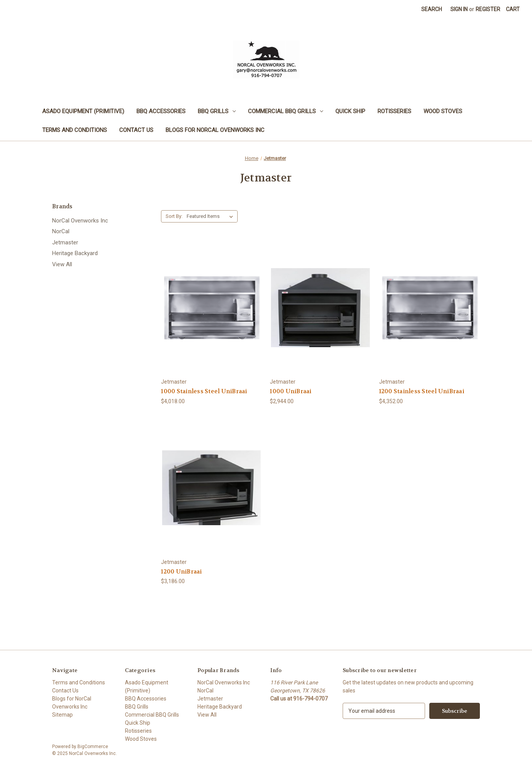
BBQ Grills (217, 111)
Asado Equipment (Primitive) (83, 111)
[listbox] (211, 216)
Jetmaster (65, 242)
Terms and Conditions (75, 130)
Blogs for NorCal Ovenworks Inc (215, 130)
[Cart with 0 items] (513, 9)
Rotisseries (394, 111)
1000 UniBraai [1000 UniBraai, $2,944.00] (291, 391)
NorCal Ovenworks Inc (80, 221)
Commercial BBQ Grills (286, 111)
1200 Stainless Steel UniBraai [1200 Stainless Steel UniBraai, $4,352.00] (422, 391)
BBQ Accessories (161, 111)
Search (432, 9)
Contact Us (136, 130)
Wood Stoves (443, 111)
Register (488, 9)
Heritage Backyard (75, 253)
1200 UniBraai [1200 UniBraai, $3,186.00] (181, 572)
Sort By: (174, 216)
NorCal (61, 231)
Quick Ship (350, 111)
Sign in (459, 9)
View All (62, 264)
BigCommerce (93, 747)
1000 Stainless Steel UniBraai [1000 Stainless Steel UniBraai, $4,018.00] (204, 391)
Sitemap (62, 715)
